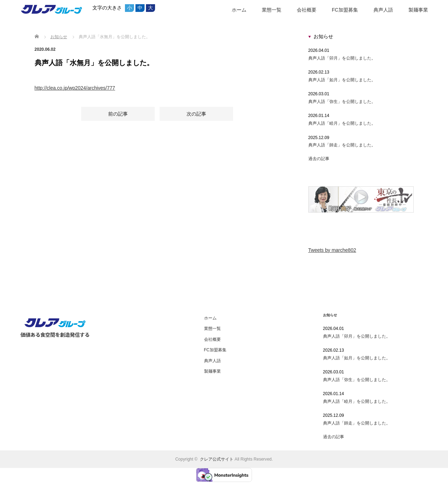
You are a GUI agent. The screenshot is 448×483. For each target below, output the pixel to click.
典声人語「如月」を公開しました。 (342, 80)
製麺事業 (418, 10)
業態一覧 (272, 10)
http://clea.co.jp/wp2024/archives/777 (75, 88)
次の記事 (196, 115)
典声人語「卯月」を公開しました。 (342, 58)
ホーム (239, 10)
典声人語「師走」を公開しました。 (342, 145)
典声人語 (383, 10)
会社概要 (307, 10)
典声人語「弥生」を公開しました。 (342, 102)
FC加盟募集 (345, 10)
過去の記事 (319, 159)
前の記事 (118, 115)
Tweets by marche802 (332, 250)
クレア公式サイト (217, 459)
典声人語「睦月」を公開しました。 (342, 123)
